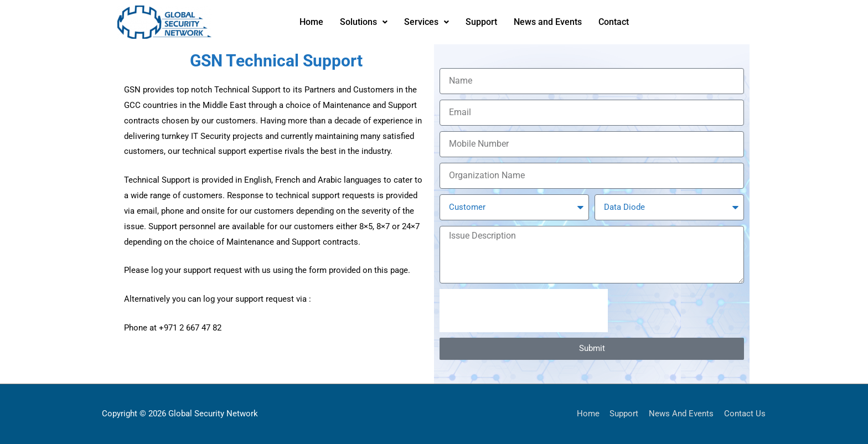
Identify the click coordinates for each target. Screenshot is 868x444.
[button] (364, 22)
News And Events (682, 414)
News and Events (548, 22)
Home (311, 22)
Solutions (364, 22)
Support (481, 22)
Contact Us (745, 414)
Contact (614, 22)
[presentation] (524, 311)
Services (427, 22)
